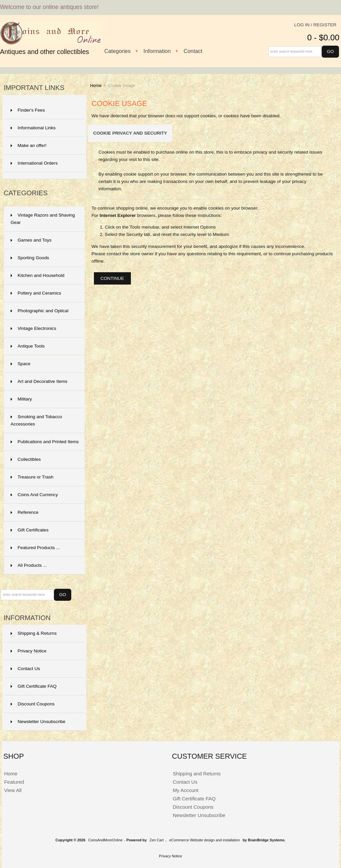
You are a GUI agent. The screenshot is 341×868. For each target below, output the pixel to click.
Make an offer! (29, 145)
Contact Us (25, 669)
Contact (193, 51)
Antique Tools (28, 346)
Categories (117, 51)
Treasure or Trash (32, 477)
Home (96, 85)
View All (13, 790)
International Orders (34, 163)
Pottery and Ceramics (36, 293)
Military (21, 399)
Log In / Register (316, 25)
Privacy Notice (29, 651)
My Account (186, 790)
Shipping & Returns (34, 633)
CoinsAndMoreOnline (105, 840)
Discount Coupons (33, 704)
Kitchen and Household (38, 275)
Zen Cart (157, 840)
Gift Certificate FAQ (34, 686)
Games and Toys (31, 240)
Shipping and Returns (197, 774)
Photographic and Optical (40, 311)
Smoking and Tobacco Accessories (36, 420)
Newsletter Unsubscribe (38, 722)
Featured (14, 782)
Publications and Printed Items (45, 442)
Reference (25, 512)
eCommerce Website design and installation (204, 840)
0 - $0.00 (323, 37)
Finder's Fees (28, 110)
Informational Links (33, 128)
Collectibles (26, 459)
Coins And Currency (34, 495)
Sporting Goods (30, 258)
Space (21, 364)
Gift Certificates (30, 530)
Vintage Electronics (33, 328)
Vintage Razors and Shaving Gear (43, 219)
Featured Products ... (35, 548)
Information (157, 51)
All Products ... (29, 565)
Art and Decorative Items (39, 381)
